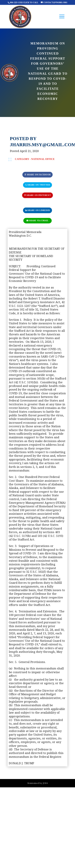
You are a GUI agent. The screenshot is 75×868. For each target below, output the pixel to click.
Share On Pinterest (39, 195)
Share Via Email (39, 220)
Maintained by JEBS (38, 783)
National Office (43, 159)
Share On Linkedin (39, 210)
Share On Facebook (39, 175)
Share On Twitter (39, 185)
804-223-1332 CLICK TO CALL (24, 2)
